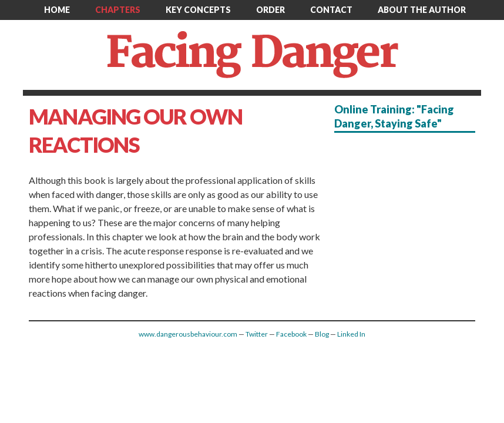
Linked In (351, 334)
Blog (322, 334)
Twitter (257, 334)
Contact (331, 10)
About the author (422, 10)
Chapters (118, 10)
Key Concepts (198, 10)
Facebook (291, 334)
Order (271, 10)
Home (57, 10)
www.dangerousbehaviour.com (188, 334)
